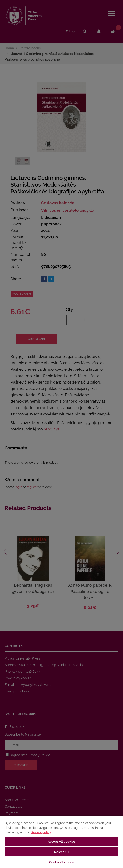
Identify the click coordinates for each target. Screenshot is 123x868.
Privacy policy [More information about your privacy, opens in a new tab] (41, 832)
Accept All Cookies (61, 842)
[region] (61, 842)
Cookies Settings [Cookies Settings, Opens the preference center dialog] (61, 862)
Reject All (61, 852)
